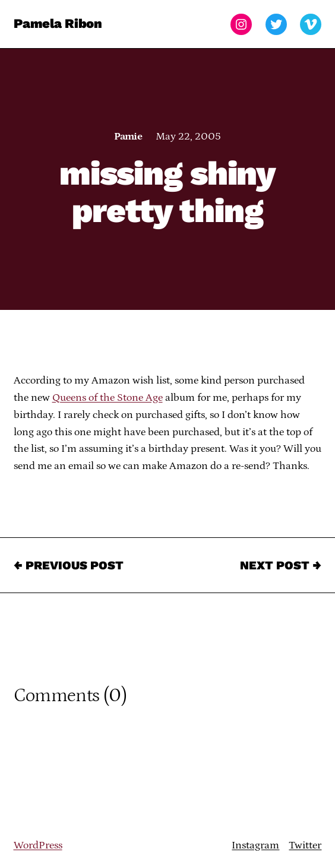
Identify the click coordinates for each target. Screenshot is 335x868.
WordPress (38, 845)
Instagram (255, 845)
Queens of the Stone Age (108, 398)
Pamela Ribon (58, 24)
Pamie (128, 137)
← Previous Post (69, 565)
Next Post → (281, 565)
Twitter (305, 845)
